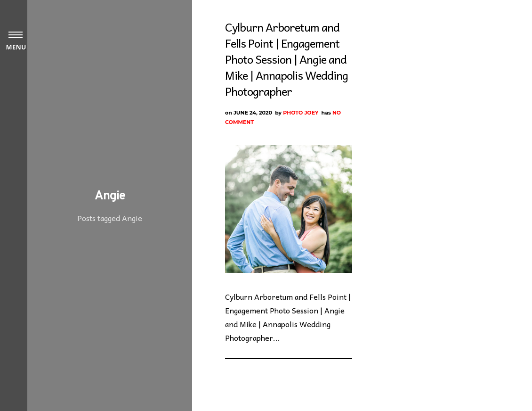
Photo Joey (301, 113)
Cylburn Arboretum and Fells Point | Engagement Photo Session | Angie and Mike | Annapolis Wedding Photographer (286, 59)
